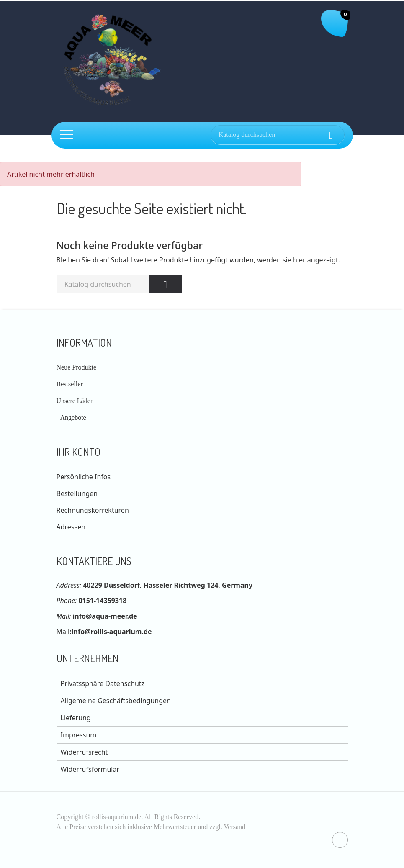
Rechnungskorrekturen (93, 510)
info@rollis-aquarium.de (112, 632)
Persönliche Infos (84, 477)
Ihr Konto (78, 452)
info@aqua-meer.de (105, 616)
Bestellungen (77, 493)
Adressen (71, 527)
